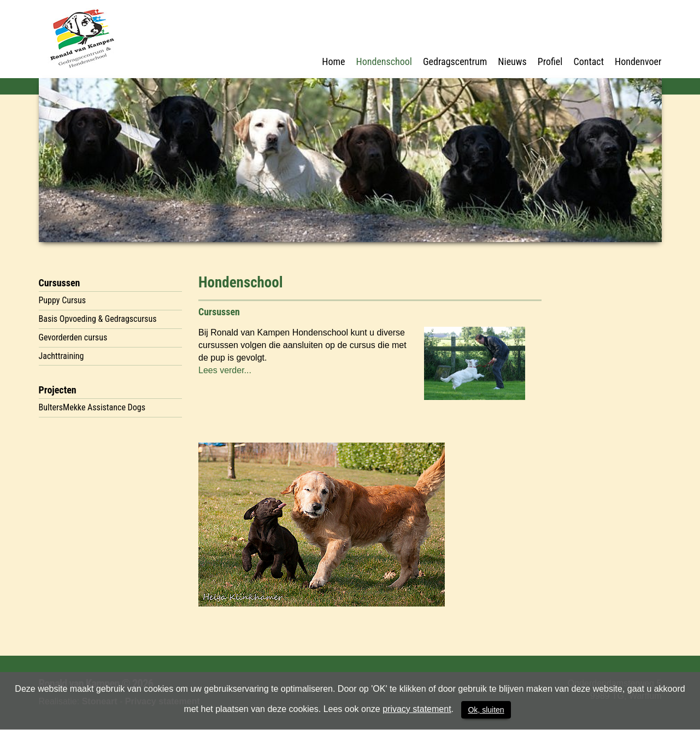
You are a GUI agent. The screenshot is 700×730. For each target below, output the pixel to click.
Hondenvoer (638, 62)
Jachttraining (61, 356)
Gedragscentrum (455, 62)
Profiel (550, 62)
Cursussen (60, 283)
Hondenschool (384, 62)
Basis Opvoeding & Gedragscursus (98, 319)
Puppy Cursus (63, 300)
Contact (589, 62)
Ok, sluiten (486, 710)
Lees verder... (225, 370)
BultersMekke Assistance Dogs (92, 407)
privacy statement (417, 709)
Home (333, 62)
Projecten (58, 390)
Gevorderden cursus (73, 337)
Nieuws (512, 62)
